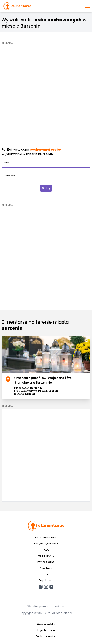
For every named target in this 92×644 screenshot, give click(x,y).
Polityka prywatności (46, 544)
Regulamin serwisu (46, 537)
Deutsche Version (46, 636)
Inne (46, 574)
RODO (46, 550)
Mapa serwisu (46, 556)
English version (46, 630)
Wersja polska (46, 624)
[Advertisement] (46, 92)
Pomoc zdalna (46, 562)
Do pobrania (46, 580)
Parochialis (46, 568)
